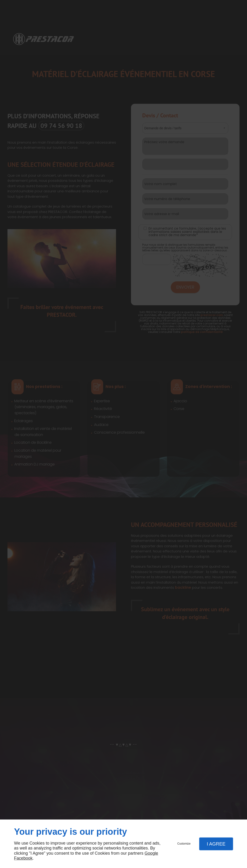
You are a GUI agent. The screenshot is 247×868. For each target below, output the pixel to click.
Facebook (23, 858)
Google (151, 853)
